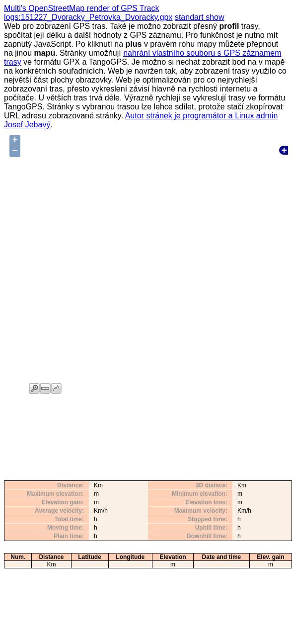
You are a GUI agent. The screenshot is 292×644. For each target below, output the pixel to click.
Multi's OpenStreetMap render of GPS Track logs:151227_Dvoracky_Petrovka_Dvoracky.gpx (88, 13)
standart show (200, 17)
